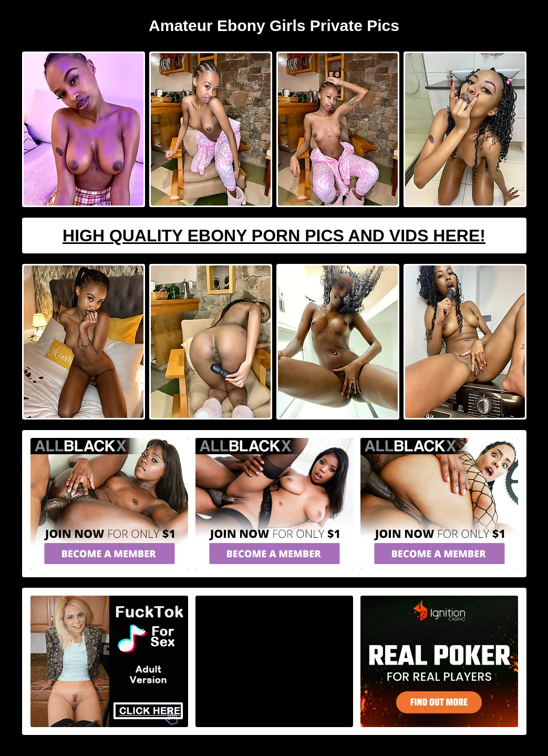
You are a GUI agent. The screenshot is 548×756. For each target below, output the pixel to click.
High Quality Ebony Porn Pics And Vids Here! (274, 236)
